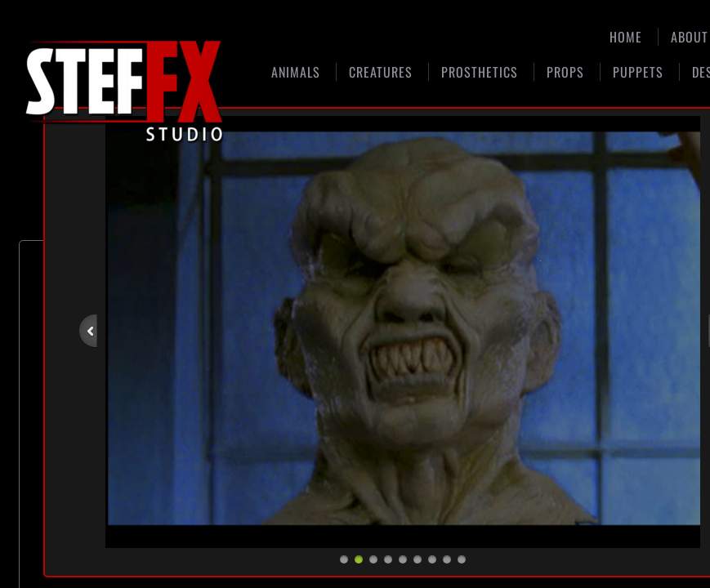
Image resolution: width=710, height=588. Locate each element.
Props (565, 72)
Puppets (638, 72)
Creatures (381, 72)
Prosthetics (480, 72)
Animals (296, 72)
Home (626, 37)
